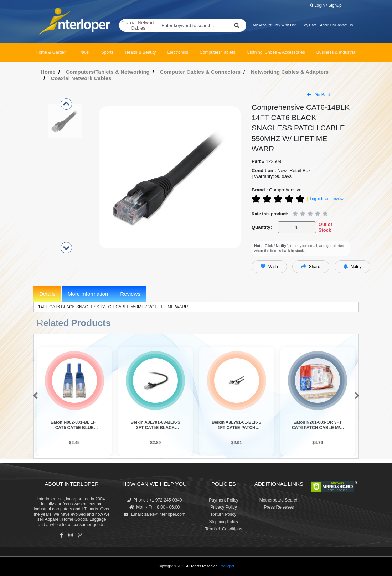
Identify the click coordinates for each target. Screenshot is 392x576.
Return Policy (224, 514)
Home (48, 72)
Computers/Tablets (217, 52)
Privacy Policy (224, 507)
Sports (107, 52)
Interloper (227, 566)
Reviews (130, 294)
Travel (84, 52)
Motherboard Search (279, 500)
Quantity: (262, 227)
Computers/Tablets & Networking (108, 72)
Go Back (319, 95)
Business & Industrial (336, 52)
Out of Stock (325, 227)
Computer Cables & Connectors (200, 72)
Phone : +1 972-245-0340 (154, 500)
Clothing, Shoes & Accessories (276, 52)
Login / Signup (325, 5)
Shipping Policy (223, 522)
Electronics (178, 52)
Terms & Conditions (223, 529)
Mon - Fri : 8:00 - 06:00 (154, 507)
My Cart (310, 25)
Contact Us (344, 25)
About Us (327, 25)
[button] (34, 396)
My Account (262, 25)
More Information (88, 294)
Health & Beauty (141, 52)
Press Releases (279, 507)
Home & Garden (51, 52)
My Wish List (286, 25)
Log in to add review (327, 199)
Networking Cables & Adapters (290, 72)
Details (47, 294)
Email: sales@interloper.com (154, 514)
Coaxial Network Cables (138, 25)
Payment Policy (224, 500)
